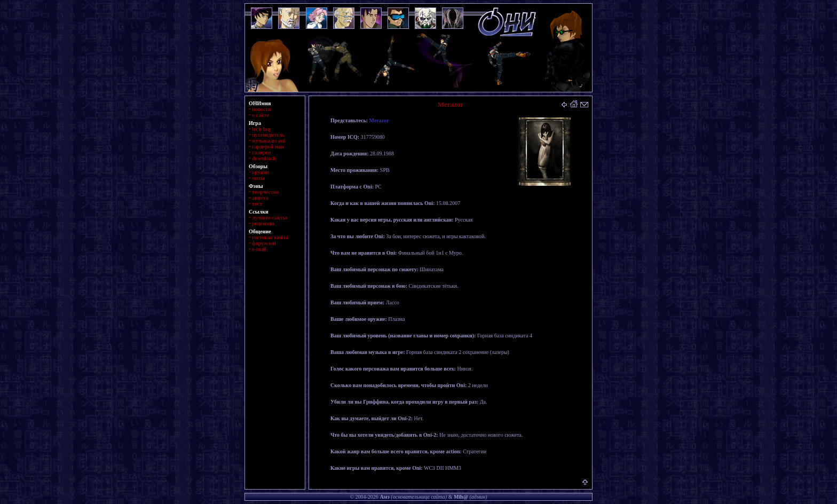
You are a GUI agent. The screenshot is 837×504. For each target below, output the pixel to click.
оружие (261, 172)
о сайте (260, 115)
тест (257, 204)
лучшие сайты (269, 218)
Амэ (384, 497)
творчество (265, 192)
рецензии (263, 223)
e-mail (259, 249)
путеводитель (268, 135)
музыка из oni (269, 141)
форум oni (264, 243)
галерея (261, 152)
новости (262, 109)
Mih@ (461, 497)
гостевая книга (270, 237)
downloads (264, 158)
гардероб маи (268, 147)
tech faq (261, 129)
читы (258, 178)
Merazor (379, 120)
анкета (260, 198)
